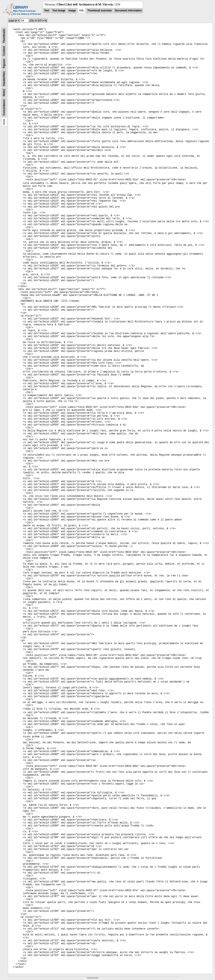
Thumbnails (4, 36)
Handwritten (4, 79)
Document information (128, 11)
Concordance (4, 107)
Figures (4, 63)
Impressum (92, 978)
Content (4, 51)
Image (72, 11)
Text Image (59, 11)
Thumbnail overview (99, 11)
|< (16, 21)
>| (46, 21)
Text (47, 11)
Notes (4, 93)
